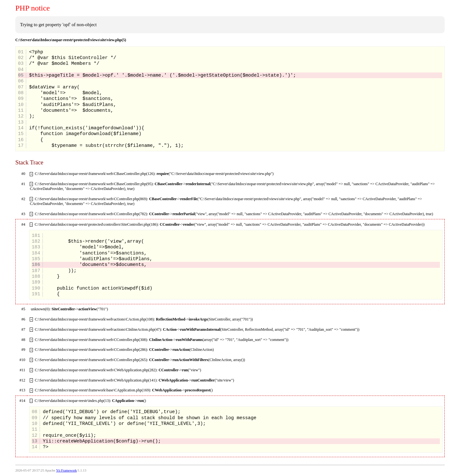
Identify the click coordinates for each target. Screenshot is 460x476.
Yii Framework (67, 470)
